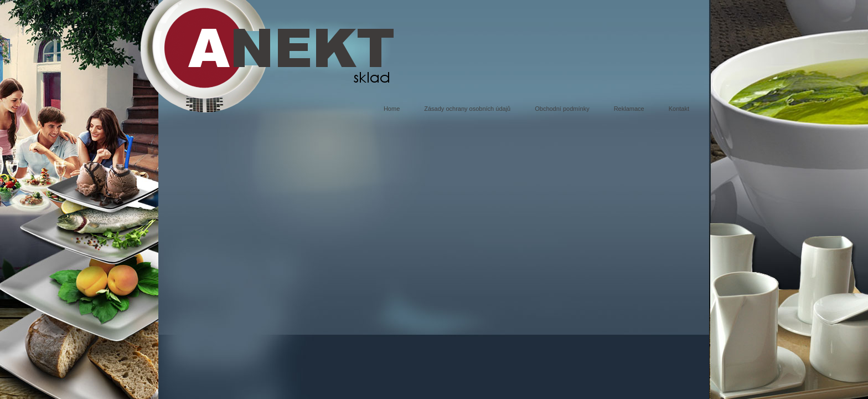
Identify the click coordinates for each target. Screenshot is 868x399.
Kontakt (679, 109)
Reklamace (629, 109)
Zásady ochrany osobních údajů (467, 109)
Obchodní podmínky (562, 109)
